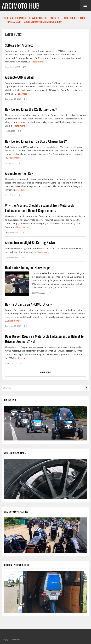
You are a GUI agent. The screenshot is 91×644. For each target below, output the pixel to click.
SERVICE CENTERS (38, 18)
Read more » (38, 62)
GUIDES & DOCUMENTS (15, 18)
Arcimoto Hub (21, 6)
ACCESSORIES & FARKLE (75, 18)
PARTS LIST (55, 18)
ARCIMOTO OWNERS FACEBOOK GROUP (43, 22)
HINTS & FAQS (14, 22)
